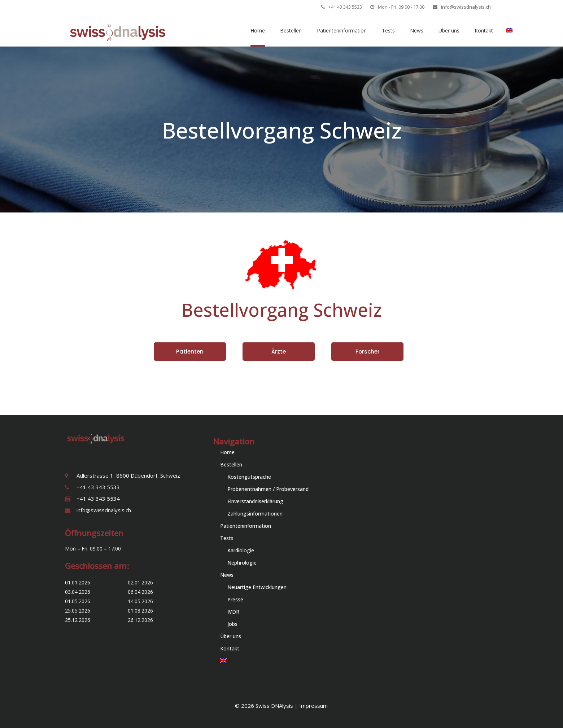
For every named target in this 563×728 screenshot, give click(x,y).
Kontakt (230, 648)
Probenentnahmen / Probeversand (268, 489)
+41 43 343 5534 (98, 499)
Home (227, 452)
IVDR (233, 612)
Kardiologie (241, 550)
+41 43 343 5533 (345, 7)
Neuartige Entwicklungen (257, 587)
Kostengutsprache (249, 477)
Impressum (313, 706)
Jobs (232, 624)
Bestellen (231, 464)
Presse (235, 599)
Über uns (231, 636)
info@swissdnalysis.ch (466, 7)
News (227, 575)
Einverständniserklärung (255, 501)
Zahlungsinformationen (255, 514)
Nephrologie (242, 563)
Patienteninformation (246, 526)
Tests (227, 538)
